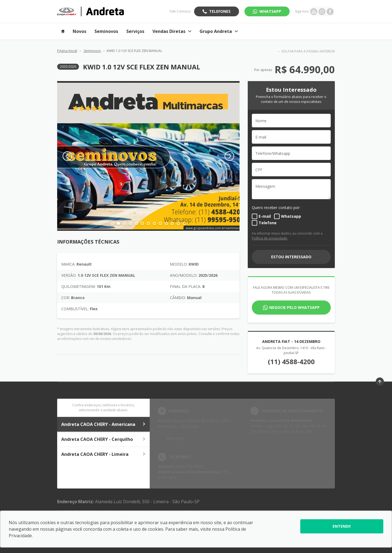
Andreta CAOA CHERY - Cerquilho (103, 439)
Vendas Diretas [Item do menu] (172, 31)
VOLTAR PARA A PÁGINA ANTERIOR (308, 51)
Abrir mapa (175, 438)
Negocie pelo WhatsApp (294, 307)
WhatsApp (270, 11)
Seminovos (92, 51)
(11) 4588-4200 (291, 362)
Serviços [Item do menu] (135, 31)
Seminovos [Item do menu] (106, 31)
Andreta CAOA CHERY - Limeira (103, 454)
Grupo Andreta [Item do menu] (219, 31)
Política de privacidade (269, 238)
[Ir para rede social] (314, 11)
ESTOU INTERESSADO (291, 257)
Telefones (220, 11)
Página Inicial (67, 51)
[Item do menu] (63, 31)
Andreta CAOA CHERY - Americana (103, 424)
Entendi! (342, 526)
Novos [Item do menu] (79, 31)
